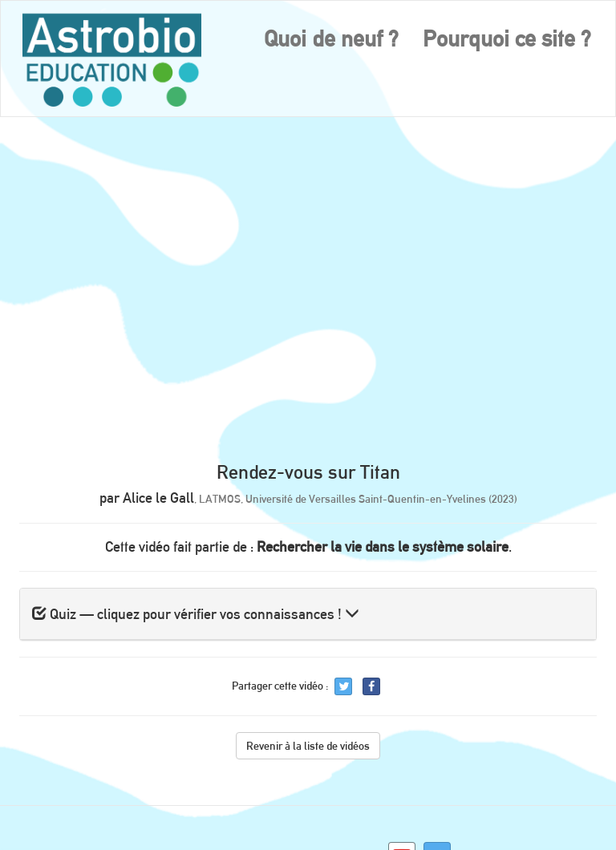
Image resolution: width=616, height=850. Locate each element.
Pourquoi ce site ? (507, 38)
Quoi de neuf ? (331, 38)
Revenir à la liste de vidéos (308, 746)
